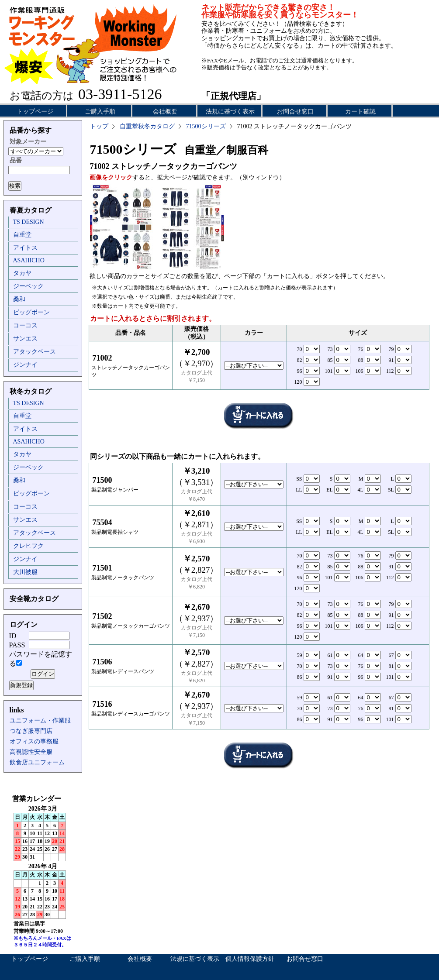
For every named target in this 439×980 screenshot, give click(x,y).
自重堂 (22, 235)
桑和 (19, 299)
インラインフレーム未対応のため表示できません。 (43, 873)
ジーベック (28, 286)
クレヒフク (28, 546)
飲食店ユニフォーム (37, 762)
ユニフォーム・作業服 (40, 720)
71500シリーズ (206, 126)
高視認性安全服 (31, 752)
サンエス (25, 339)
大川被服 (25, 572)
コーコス (25, 325)
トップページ (35, 112)
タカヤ (22, 273)
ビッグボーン (31, 312)
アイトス (25, 248)
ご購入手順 (100, 112)
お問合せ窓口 (295, 112)
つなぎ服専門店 (31, 731)
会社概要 (165, 112)
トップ (99, 126)
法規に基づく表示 (230, 112)
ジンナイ (25, 365)
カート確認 (360, 112)
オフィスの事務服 (34, 741)
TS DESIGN (29, 222)
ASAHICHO (29, 260)
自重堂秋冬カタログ (147, 126)
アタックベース (35, 352)
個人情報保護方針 (250, 959)
